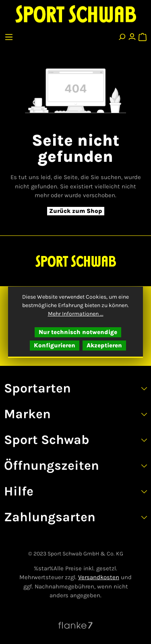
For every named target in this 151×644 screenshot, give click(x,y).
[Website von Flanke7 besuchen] (75, 625)
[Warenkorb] (142, 35)
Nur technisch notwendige (78, 332)
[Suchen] (122, 35)
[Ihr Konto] (132, 35)
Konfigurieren (55, 345)
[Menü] (10, 35)
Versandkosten (99, 577)
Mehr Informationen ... (76, 314)
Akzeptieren (104, 345)
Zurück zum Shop (76, 211)
